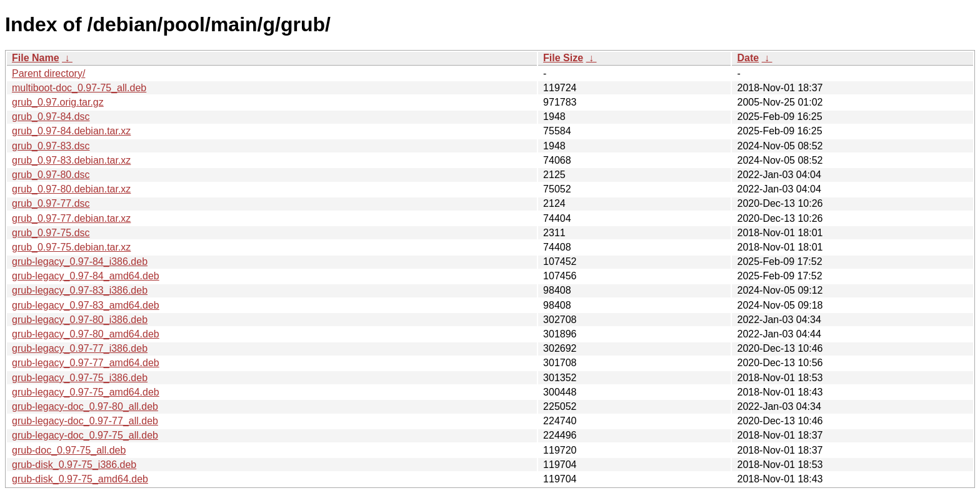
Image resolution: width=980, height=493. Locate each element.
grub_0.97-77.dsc (51, 203)
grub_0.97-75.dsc (51, 233)
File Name (36, 58)
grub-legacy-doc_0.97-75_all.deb (85, 435)
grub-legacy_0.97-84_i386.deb (80, 261)
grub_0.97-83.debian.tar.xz (71, 160)
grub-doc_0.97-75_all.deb (69, 450)
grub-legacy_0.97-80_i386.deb (80, 320)
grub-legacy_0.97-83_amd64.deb (86, 305)
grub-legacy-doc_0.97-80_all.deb (85, 406)
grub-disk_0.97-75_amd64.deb (80, 479)
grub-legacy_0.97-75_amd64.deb (86, 392)
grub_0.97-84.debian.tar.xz (71, 131)
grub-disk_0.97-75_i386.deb (74, 465)
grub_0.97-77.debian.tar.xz (71, 218)
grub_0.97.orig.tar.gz (58, 102)
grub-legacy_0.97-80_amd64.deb (86, 334)
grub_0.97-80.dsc (51, 175)
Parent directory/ (48, 73)
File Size (563, 58)
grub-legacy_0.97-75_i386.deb (80, 378)
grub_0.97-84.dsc (51, 117)
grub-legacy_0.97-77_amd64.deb (86, 363)
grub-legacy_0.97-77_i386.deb (80, 348)
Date (748, 58)
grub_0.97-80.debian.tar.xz (71, 189)
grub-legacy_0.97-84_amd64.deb (86, 276)
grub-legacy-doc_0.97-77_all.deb (85, 421)
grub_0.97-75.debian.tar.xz (71, 247)
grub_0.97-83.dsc (51, 146)
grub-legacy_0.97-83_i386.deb (80, 290)
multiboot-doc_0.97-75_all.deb (79, 88)
